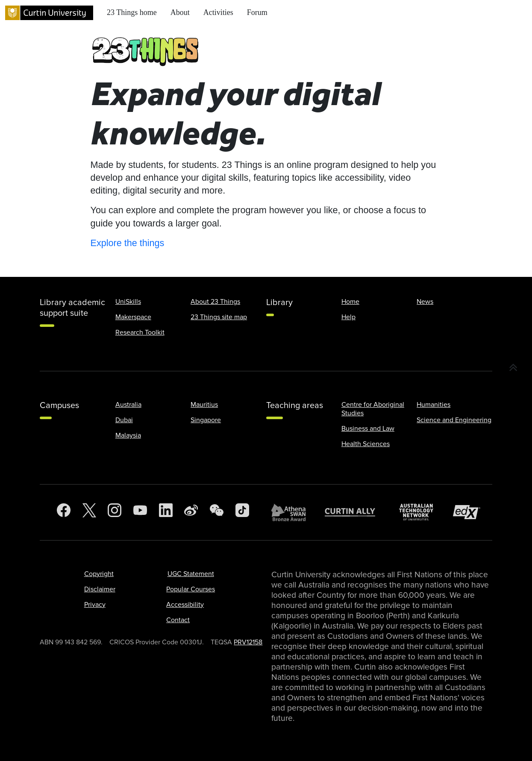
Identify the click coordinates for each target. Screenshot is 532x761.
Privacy (95, 605)
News (425, 302)
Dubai (124, 420)
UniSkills (128, 302)
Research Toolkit (140, 332)
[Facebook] (64, 512)
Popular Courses (191, 589)
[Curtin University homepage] (49, 13)
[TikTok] (242, 512)
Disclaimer (100, 589)
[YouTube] (140, 512)
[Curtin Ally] (356, 512)
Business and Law (368, 429)
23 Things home (132, 12)
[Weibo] (191, 512)
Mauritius (204, 405)
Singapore (206, 420)
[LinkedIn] (166, 512)
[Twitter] (89, 512)
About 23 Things (215, 302)
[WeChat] (217, 512)
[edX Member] (470, 512)
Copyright (99, 574)
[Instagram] (115, 512)
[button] (513, 368)
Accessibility (185, 605)
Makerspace (133, 317)
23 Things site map (219, 317)
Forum (257, 12)
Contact (178, 620)
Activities (218, 12)
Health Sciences (366, 444)
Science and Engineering (454, 420)
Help (348, 317)
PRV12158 (248, 642)
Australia (128, 405)
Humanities (434, 405)
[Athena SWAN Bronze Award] (293, 512)
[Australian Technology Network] (420, 512)
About (180, 12)
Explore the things (128, 243)
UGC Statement (191, 574)
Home (350, 302)
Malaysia (128, 435)
